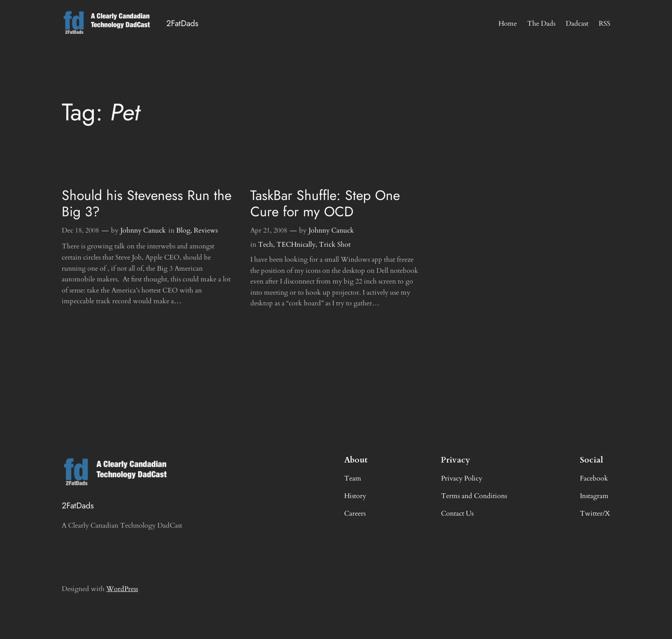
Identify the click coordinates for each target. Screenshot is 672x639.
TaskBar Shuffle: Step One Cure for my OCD (325, 204)
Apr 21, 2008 (269, 230)
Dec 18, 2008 (80, 230)
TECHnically (296, 245)
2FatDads (182, 23)
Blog (183, 230)
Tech (265, 245)
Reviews (206, 230)
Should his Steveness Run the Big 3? (147, 204)
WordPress (122, 589)
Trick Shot (335, 245)
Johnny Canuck (143, 230)
